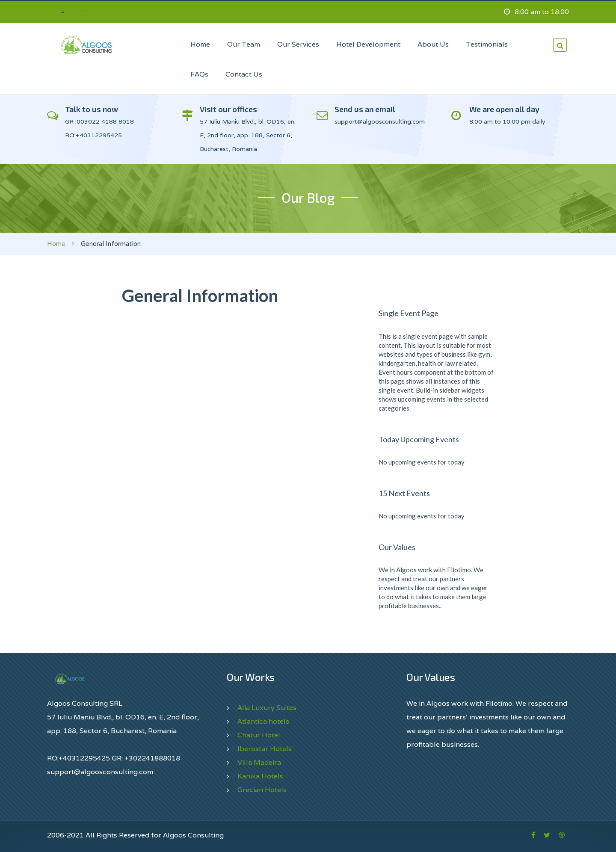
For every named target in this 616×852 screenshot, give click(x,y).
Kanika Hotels (260, 776)
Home (56, 244)
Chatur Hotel (259, 735)
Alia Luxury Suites (267, 708)
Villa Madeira (259, 762)
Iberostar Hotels (265, 749)
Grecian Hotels (262, 790)
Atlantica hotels (263, 721)
